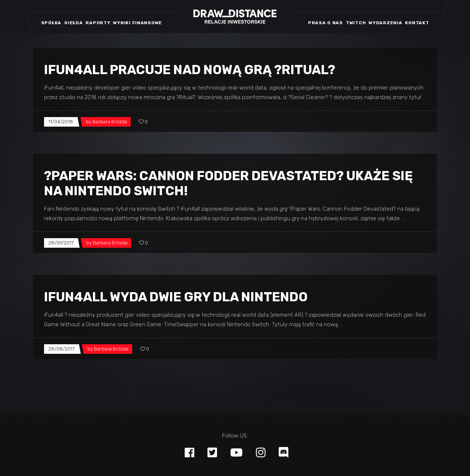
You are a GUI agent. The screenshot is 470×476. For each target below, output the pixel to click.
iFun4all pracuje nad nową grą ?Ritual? (190, 70)
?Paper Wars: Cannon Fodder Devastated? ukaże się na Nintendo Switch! (228, 183)
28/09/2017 (61, 243)
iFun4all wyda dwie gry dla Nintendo (176, 297)
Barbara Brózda (110, 122)
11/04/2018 (61, 122)
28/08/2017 (62, 349)
